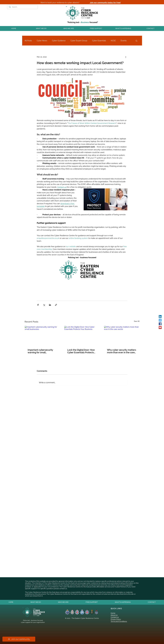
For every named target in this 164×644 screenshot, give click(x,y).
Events (124, 41)
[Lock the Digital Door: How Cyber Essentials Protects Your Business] (82, 336)
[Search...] (22, 7)
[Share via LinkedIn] (50, 305)
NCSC (113, 41)
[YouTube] (160, 328)
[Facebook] (160, 324)
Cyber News (42, 41)
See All (137, 321)
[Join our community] (19, 639)
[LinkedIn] (160, 316)
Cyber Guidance (59, 41)
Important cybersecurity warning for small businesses (40, 351)
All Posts (28, 41)
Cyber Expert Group (79, 41)
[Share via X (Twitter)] (44, 305)
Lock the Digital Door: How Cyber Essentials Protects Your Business (81, 351)
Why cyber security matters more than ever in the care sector (122, 351)
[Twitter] (160, 320)
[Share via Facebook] (38, 305)
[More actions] (126, 57)
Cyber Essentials (99, 41)
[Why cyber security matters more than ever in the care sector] (122, 336)
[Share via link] (56, 305)
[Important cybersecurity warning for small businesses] (42, 336)
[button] (41, 28)
